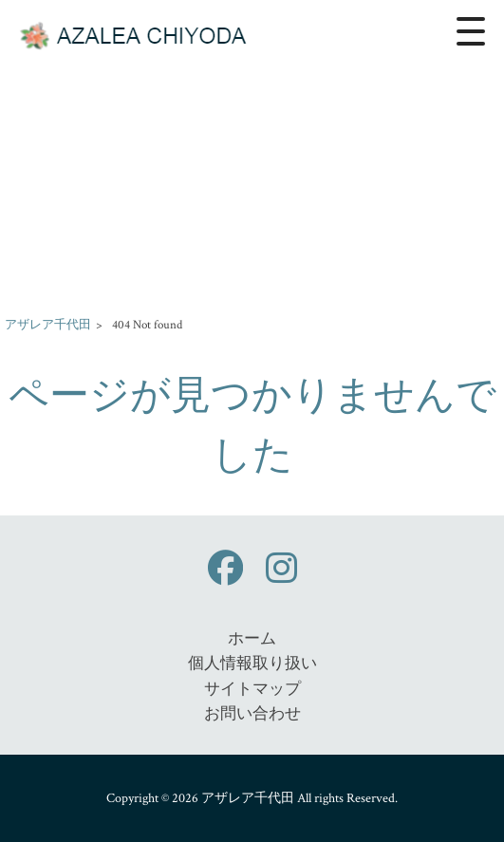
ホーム (252, 639)
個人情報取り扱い (252, 664)
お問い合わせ (252, 714)
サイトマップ (252, 689)
